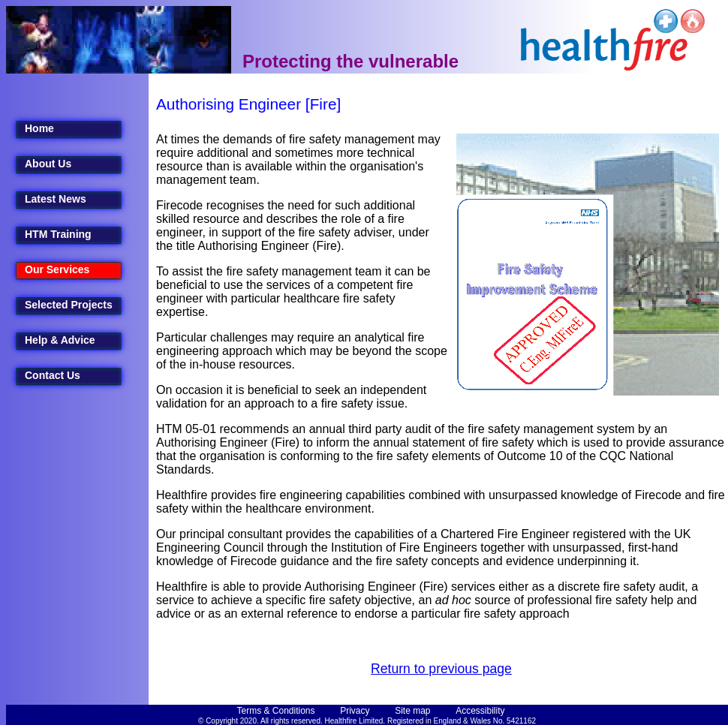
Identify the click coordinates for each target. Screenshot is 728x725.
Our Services (57, 269)
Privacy (355, 711)
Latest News (56, 199)
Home (39, 128)
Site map (412, 711)
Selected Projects (69, 305)
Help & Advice (60, 340)
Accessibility (480, 711)
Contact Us (53, 375)
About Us (48, 164)
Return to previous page (441, 669)
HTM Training (58, 234)
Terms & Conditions (276, 711)
